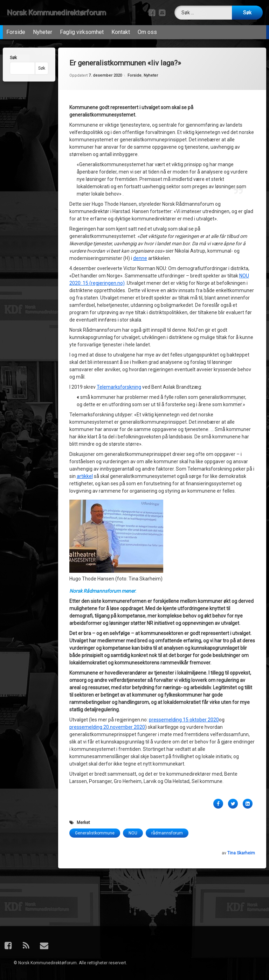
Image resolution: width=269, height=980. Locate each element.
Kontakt (121, 30)
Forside (16, 30)
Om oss (147, 30)
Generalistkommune (95, 778)
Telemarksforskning (119, 332)
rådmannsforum (167, 778)
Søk (10, 58)
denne (140, 203)
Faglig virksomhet (82, 30)
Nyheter (43, 30)
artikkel (85, 421)
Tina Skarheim (241, 798)
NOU (133, 778)
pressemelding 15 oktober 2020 (184, 665)
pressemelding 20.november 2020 (107, 672)
